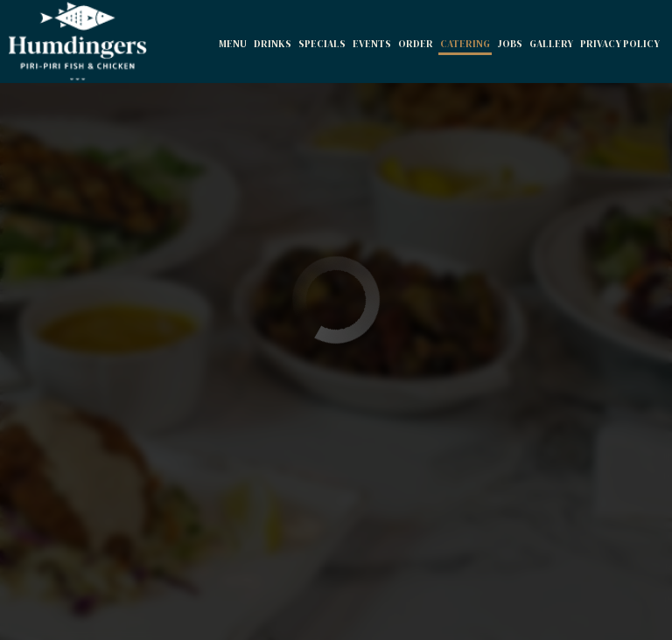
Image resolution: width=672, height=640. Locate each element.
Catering (465, 44)
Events (372, 44)
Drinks (273, 44)
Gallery (551, 44)
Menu (233, 44)
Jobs (510, 44)
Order (416, 44)
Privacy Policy (620, 44)
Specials (322, 44)
